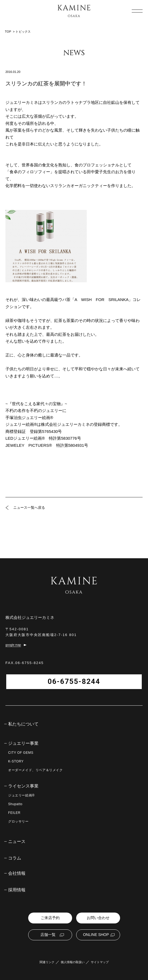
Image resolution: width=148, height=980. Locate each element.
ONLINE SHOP (96, 935)
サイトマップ (100, 962)
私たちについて (23, 724)
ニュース (17, 842)
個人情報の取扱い (73, 962)
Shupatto (15, 804)
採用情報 (17, 890)
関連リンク (47, 962)
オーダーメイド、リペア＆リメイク (36, 770)
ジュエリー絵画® (21, 795)
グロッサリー (18, 821)
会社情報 (17, 873)
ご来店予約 (50, 918)
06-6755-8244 (74, 681)
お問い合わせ (98, 918)
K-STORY (16, 761)
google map (13, 645)
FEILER (14, 813)
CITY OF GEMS (21, 753)
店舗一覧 (48, 935)
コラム (15, 858)
